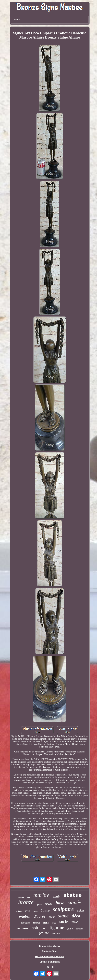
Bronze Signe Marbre (50, 946)
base (60, 903)
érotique (26, 923)
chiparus (56, 934)
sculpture (63, 909)
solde (54, 923)
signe (46, 923)
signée (74, 902)
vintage (19, 911)
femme (44, 933)
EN (47, 967)
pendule (79, 929)
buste (45, 911)
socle (64, 922)
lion (44, 928)
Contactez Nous (50, 951)
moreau (21, 897)
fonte (70, 929)
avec (27, 911)
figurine (57, 927)
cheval (35, 911)
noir (35, 928)
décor (52, 917)
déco (76, 916)
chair (56, 896)
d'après (39, 916)
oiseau (49, 904)
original (25, 916)
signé (63, 916)
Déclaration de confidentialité (50, 957)
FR (52, 967)
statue (73, 895)
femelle (36, 923)
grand (39, 905)
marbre (42, 895)
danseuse (23, 928)
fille (29, 897)
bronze (26, 902)
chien (80, 910)
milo (75, 922)
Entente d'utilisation (50, 962)
